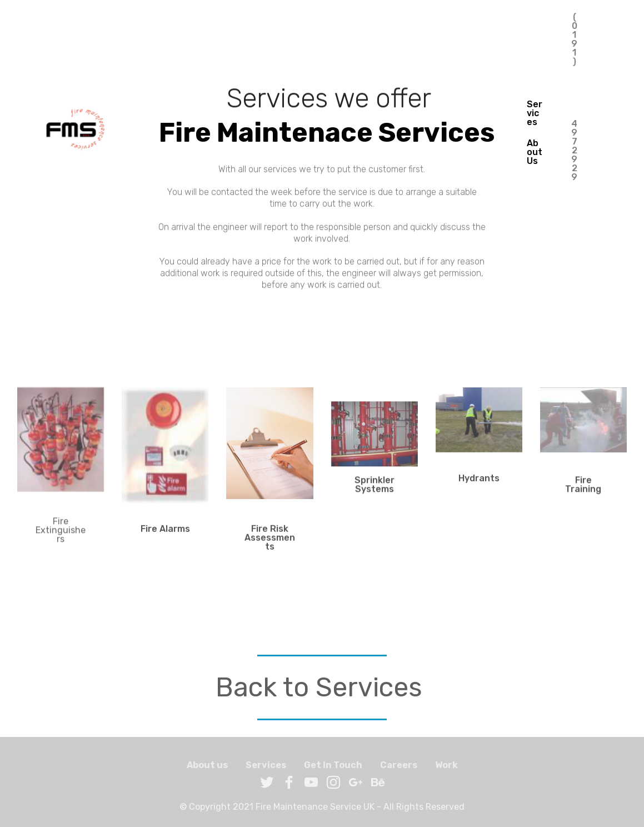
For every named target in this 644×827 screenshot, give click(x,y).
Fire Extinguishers (61, 538)
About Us (535, 152)
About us (207, 769)
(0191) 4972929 (575, 133)
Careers (399, 769)
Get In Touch (333, 769)
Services (535, 113)
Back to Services (319, 687)
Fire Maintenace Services (307, 133)
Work (446, 769)
